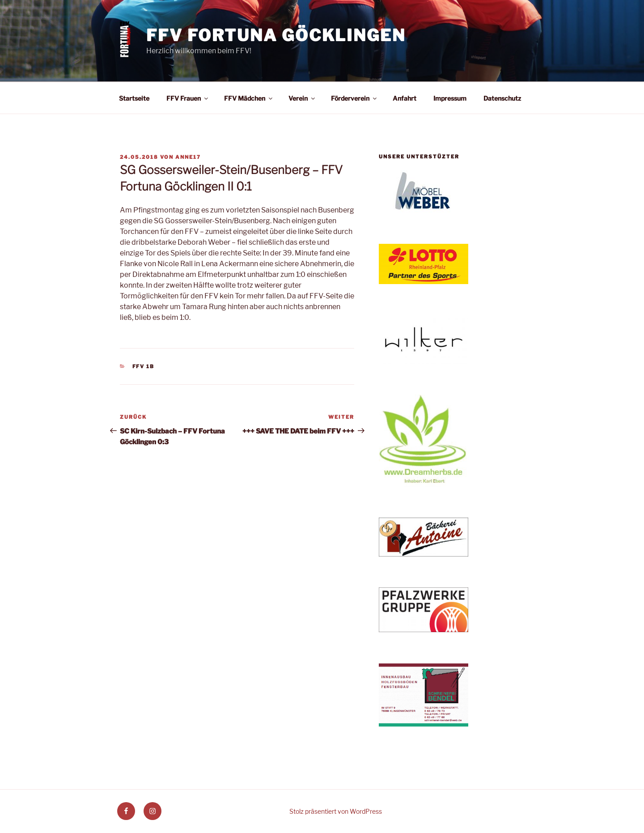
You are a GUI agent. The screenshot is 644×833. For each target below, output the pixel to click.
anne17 (188, 157)
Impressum (450, 98)
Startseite (134, 98)
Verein (302, 98)
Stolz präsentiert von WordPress (336, 811)
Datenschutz (502, 98)
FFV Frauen (188, 98)
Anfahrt (405, 98)
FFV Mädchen (249, 98)
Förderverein (354, 98)
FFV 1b (144, 366)
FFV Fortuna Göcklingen (276, 35)
